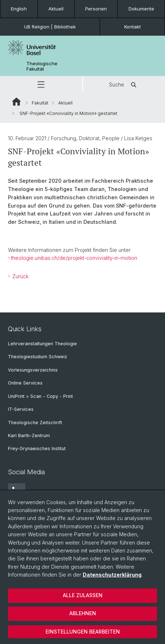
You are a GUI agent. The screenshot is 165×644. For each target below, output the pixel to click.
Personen (96, 9)
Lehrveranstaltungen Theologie (42, 344)
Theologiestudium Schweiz (38, 357)
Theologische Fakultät (42, 66)
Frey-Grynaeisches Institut (37, 448)
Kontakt (133, 27)
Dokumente (141, 9)
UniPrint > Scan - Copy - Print (40, 396)
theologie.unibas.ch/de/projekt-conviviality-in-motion (74, 258)
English (19, 9)
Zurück (20, 276)
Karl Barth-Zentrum (29, 436)
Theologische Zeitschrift (35, 423)
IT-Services (21, 409)
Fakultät (40, 103)
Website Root (16, 102)
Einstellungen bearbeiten (83, 632)
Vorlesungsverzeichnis (33, 370)
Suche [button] (124, 85)
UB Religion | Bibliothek (50, 27)
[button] (41, 85)
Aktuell (56, 9)
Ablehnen (83, 613)
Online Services (25, 383)
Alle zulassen (83, 595)
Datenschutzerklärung (112, 575)
